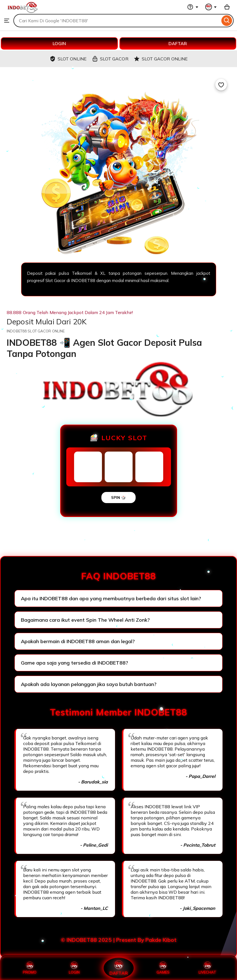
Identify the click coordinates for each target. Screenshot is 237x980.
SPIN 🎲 (119, 498)
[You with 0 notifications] (211, 7)
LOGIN (59, 43)
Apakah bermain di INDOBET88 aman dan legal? (78, 641)
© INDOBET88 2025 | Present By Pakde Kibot (119, 940)
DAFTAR (178, 43)
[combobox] (117, 21)
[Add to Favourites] (221, 85)
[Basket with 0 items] (227, 7)
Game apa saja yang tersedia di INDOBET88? (74, 663)
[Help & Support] (193, 7)
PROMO (30, 968)
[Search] (227, 21)
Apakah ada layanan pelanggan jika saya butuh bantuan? (89, 684)
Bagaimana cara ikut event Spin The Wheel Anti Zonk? (85, 620)
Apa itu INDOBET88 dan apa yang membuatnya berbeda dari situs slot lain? (111, 598)
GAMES (163, 968)
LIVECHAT (207, 968)
